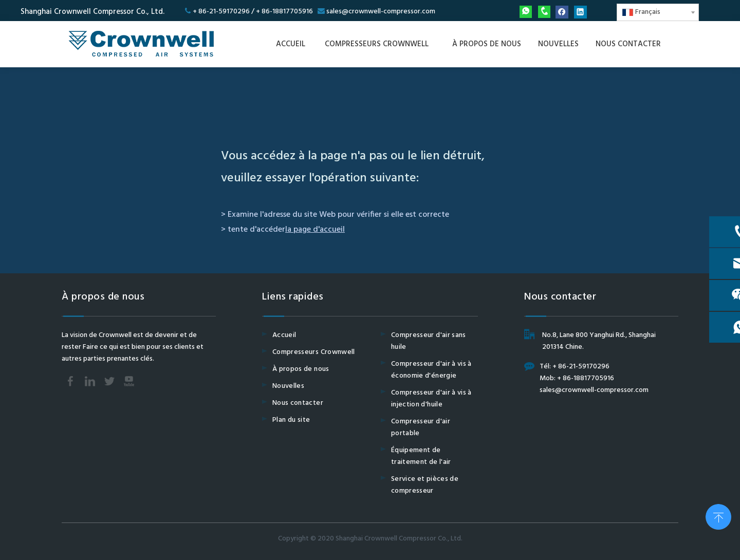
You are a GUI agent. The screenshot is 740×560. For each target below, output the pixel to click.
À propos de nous (301, 369)
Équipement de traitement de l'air (421, 456)
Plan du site (291, 420)
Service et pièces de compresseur (425, 485)
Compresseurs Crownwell (314, 352)
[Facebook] (562, 12)
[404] (370, 111)
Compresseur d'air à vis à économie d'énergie (431, 370)
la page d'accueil (315, 230)
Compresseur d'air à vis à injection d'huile (431, 399)
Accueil (284, 335)
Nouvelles (288, 386)
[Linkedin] (580, 12)
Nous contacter (298, 403)
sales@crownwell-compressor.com (381, 12)
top (718, 516)
